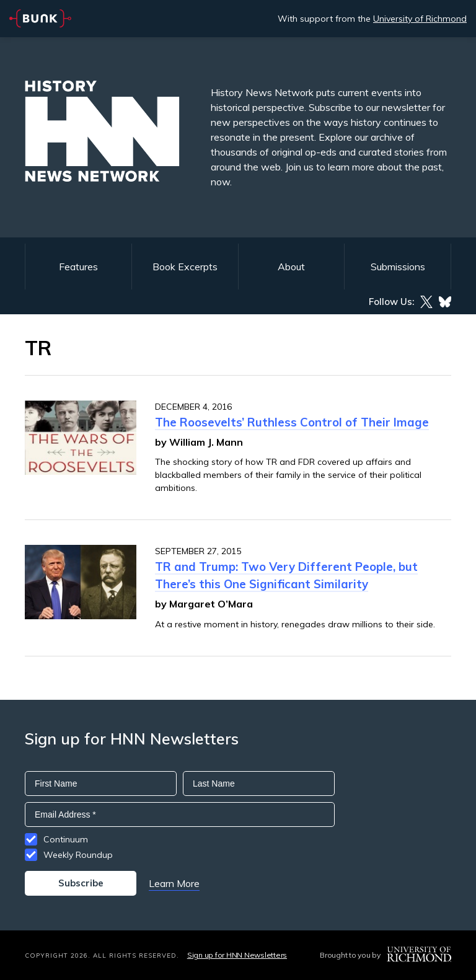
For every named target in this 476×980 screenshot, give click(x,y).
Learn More (174, 883)
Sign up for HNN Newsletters (237, 955)
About (291, 267)
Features (78, 267)
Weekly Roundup (78, 855)
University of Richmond (420, 19)
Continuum (66, 839)
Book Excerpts (185, 267)
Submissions (398, 267)
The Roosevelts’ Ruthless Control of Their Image (292, 422)
